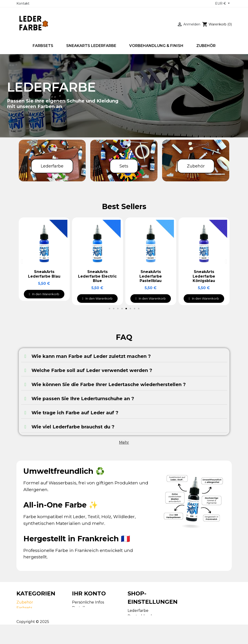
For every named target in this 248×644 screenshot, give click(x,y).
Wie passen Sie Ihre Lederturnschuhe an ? (83, 399)
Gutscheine (83, 624)
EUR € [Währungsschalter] (221, 3)
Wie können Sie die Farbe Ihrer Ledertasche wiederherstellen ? (109, 384)
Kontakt (23, 3)
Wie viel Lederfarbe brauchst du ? (73, 427)
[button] (110, 309)
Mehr (124, 442)
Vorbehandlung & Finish (39, 619)
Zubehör (25, 602)
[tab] (124, 356)
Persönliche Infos (88, 602)
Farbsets (24, 608)
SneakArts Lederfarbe (37, 613)
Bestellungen (85, 608)
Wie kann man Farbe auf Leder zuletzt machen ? (91, 356)
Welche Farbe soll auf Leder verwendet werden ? (92, 370)
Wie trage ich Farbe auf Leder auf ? (75, 413)
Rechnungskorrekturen (95, 613)
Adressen (81, 619)
